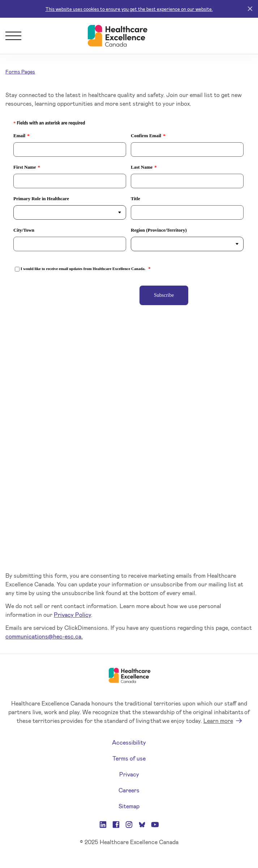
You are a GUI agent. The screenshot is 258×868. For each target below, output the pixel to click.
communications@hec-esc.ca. (44, 636)
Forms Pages (20, 71)
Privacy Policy (72, 614)
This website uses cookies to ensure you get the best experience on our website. (129, 9)
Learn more (218, 720)
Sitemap (129, 806)
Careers (129, 790)
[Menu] (13, 36)
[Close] (250, 9)
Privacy (129, 774)
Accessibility (129, 742)
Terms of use (129, 758)
